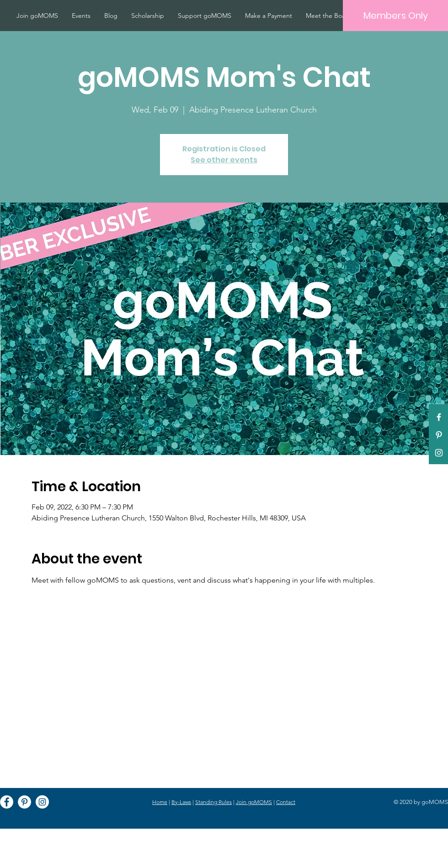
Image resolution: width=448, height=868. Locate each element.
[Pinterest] (439, 435)
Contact (286, 802)
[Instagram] (42, 802)
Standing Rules (213, 802)
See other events (224, 160)
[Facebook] (7, 802)
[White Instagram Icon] (439, 453)
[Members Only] (395, 16)
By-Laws (181, 802)
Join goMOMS (254, 802)
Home (160, 802)
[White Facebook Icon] (439, 417)
